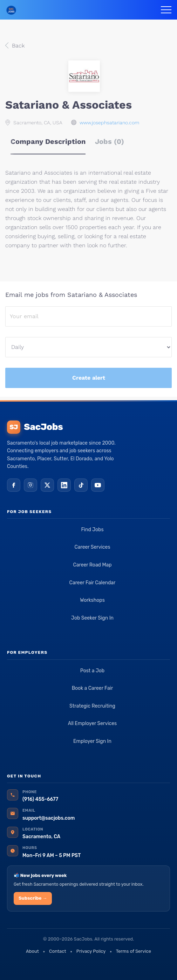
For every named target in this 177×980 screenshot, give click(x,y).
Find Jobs (92, 530)
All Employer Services (93, 723)
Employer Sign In (92, 741)
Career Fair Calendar (93, 583)
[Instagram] (30, 485)
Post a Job (92, 671)
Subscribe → (33, 898)
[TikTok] (81, 485)
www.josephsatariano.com (109, 123)
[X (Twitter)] (47, 485)
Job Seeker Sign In (92, 618)
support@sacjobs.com (49, 818)
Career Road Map (92, 565)
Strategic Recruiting (92, 706)
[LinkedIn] (64, 485)
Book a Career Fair (93, 688)
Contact (57, 951)
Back (17, 46)
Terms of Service (134, 951)
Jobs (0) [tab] (110, 141)
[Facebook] (14, 485)
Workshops (92, 600)
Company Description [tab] (48, 141)
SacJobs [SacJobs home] (35, 427)
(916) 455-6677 (40, 799)
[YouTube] (98, 485)
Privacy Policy (91, 951)
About (32, 951)
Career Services (92, 547)
